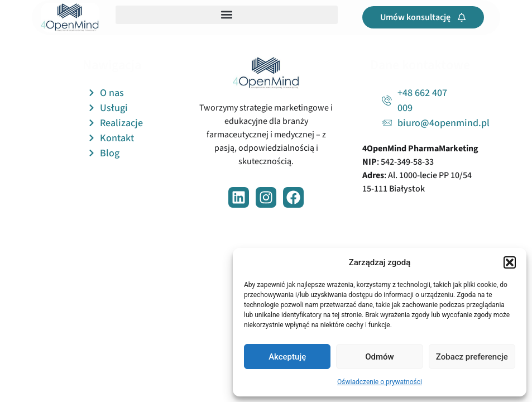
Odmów (380, 357)
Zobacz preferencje (472, 357)
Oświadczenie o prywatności (380, 382)
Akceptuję (287, 357)
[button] (510, 262)
